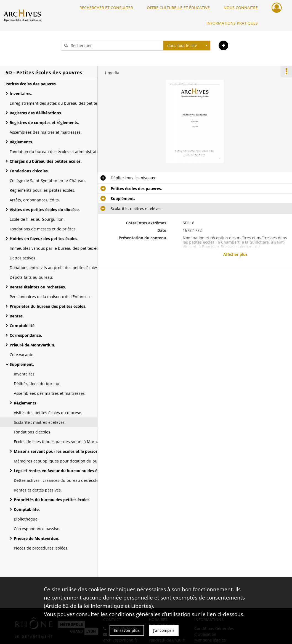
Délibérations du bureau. (37, 384)
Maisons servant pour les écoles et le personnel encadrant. (69, 451)
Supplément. (22, 364)
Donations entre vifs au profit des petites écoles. (54, 268)
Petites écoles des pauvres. (31, 84)
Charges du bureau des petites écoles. (46, 161)
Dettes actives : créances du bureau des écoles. (58, 480)
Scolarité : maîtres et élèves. (40, 422)
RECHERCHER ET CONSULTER (106, 8)
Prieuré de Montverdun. (32, 345)
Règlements (25, 403)
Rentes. (17, 316)
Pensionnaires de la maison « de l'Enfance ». (51, 297)
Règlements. (21, 142)
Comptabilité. (23, 326)
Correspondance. (26, 335)
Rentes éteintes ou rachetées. (38, 287)
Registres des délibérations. (36, 113)
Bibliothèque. (26, 519)
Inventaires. (21, 94)
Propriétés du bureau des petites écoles (52, 500)
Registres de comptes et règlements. (44, 123)
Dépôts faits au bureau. (31, 277)
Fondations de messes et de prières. (43, 229)
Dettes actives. (23, 258)
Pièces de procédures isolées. (41, 548)
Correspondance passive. (37, 529)
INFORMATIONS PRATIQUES (232, 23)
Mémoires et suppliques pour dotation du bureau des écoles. (69, 461)
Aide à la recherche (83, 55)
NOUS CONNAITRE (241, 8)
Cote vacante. (22, 355)
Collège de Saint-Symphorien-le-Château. (48, 181)
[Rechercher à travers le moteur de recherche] (115, 45)
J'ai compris (164, 630)
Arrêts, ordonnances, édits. (35, 200)
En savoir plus (127, 630)
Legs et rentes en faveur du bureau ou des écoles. (61, 471)
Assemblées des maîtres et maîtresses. (46, 132)
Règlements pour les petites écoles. (43, 190)
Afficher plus (235, 254)
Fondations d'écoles (32, 432)
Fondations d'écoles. (29, 171)
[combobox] (187, 46)
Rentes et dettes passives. (38, 490)
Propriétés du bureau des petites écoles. (48, 306)
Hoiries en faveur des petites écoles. (44, 239)
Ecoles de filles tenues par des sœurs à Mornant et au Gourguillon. (69, 442)
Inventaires (24, 374)
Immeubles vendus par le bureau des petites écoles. (58, 248)
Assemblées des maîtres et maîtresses (49, 393)
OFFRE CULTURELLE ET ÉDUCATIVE (178, 8)
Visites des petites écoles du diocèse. (45, 210)
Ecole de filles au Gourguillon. (37, 219)
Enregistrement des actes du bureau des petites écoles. (61, 103)
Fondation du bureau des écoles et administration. (57, 152)
